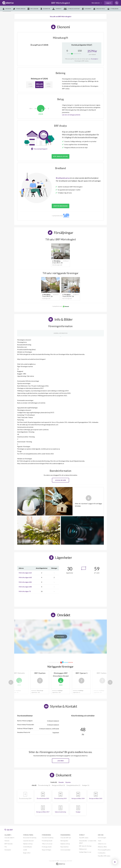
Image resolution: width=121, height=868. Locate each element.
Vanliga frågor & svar (85, 852)
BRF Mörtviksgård (60, 3)
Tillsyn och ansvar (47, 844)
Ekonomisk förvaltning (30, 838)
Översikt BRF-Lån (66, 838)
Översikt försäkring (48, 838)
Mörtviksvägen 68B (25, 587)
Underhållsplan (28, 847)
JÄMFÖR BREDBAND (60, 206)
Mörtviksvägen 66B (25, 577)
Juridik (25, 850)
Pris (6, 847)
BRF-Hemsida (9, 844)
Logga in (108, 3)
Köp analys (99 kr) (60, 156)
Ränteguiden (64, 841)
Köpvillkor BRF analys (104, 856)
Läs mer (61, 761)
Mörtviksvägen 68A (25, 582)
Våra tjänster (96, 3)
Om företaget (102, 838)
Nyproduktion (65, 847)
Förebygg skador (47, 847)
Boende (61, 782)
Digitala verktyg (28, 844)
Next (110, 682)
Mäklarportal (83, 849)
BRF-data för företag (85, 846)
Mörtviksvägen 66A (25, 573)
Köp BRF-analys (84, 838)
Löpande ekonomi (28, 841)
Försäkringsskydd (47, 841)
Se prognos (94, 59)
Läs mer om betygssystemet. (71, 115)
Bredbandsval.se (63, 178)
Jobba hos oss (102, 844)
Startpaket (8, 850)
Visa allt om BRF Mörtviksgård (60, 16)
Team (99, 841)
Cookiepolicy (102, 853)
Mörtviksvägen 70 (25, 591)
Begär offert (27, 853)
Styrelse (68, 782)
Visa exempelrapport (41, 149)
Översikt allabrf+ (10, 838)
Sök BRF (9, 830)
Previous (11, 682)
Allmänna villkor (102, 847)
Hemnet (7, 841)
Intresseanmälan (65, 850)
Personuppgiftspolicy (104, 850)
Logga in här (61, 480)
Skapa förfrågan (47, 850)
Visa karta (60, 637)
